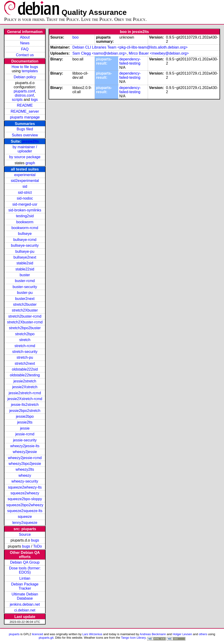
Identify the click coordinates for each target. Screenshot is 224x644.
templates (30, 71)
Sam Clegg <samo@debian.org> (99, 53)
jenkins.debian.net (25, 604)
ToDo (38, 546)
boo (75, 37)
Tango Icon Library (133, 638)
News (25, 43)
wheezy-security (25, 481)
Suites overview (25, 135)
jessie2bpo (25, 416)
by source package (25, 157)
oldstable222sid (25, 369)
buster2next (25, 299)
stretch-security (25, 352)
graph (30, 163)
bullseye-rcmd (25, 240)
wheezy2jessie (25, 452)
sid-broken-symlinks (25, 210)
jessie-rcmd (25, 434)
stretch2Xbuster (25, 310)
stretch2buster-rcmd (25, 316)
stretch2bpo (25, 334)
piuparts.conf (24, 91)
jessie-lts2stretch (25, 405)
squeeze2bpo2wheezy (25, 505)
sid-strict (25, 192)
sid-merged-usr (25, 204)
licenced (37, 634)
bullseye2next (25, 257)
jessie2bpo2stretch (25, 411)
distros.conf (24, 95)
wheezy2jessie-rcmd (25, 458)
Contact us (25, 55)
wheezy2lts (25, 469)
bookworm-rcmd (25, 228)
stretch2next (25, 363)
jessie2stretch (25, 381)
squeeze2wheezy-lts (25, 487)
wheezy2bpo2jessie (25, 464)
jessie (25, 428)
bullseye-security (25, 245)
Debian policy (25, 77)
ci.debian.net (25, 610)
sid (25, 186)
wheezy (25, 475)
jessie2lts (30, 141)
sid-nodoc (25, 198)
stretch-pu (25, 357)
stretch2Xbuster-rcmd (25, 322)
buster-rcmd (25, 281)
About (25, 37)
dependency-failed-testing (130, 61)
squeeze (25, 517)
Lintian (25, 578)
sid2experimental (25, 181)
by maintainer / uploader (25, 149)
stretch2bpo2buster (25, 328)
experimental (25, 175)
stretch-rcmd (25, 346)
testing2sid (25, 216)
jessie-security (25, 440)
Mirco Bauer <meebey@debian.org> (159, 53)
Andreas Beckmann (153, 634)
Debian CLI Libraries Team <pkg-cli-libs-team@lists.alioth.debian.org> (130, 47)
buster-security (25, 287)
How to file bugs (25, 67)
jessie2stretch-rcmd (25, 393)
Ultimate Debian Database (25, 596)
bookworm (25, 222)
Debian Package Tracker (25, 586)
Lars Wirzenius (92, 634)
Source (25, 534)
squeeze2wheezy (25, 493)
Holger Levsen (182, 634)
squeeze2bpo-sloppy (25, 499)
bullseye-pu (25, 251)
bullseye (25, 234)
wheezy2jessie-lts (25, 446)
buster (25, 275)
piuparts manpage (25, 117)
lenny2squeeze (25, 523)
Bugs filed (25, 129)
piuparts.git (46, 638)
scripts (17, 100)
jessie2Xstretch (25, 387)
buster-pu (25, 293)
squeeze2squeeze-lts (25, 511)
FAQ (25, 49)
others (203, 634)
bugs (35, 540)
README (25, 105)
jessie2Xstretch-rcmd (25, 399)
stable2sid (25, 263)
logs (34, 100)
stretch (25, 340)
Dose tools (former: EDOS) (25, 570)
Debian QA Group (25, 562)
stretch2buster (25, 304)
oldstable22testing (25, 375)
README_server (25, 111)
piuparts (14, 634)
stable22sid (25, 269)
